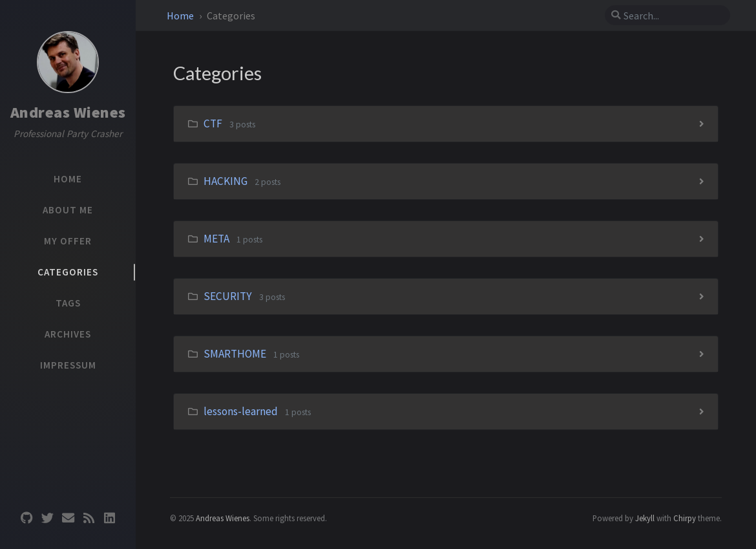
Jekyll (645, 518)
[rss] (89, 517)
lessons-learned (241, 411)
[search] (667, 16)
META (216, 239)
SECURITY (228, 296)
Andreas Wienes (68, 112)
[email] (68, 517)
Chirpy (685, 518)
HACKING (226, 181)
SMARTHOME (235, 354)
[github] (26, 517)
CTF (213, 124)
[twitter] (47, 517)
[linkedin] (109, 517)
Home (181, 16)
